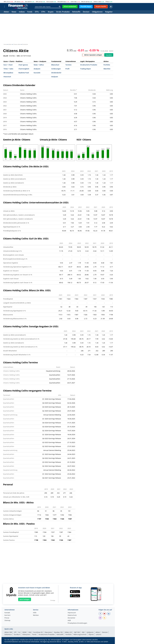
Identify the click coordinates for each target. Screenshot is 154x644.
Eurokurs (17, 634)
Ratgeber (109, 12)
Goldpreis (90, 632)
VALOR (6, 56)
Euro (48, 2)
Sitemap (7, 621)
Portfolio (107, 65)
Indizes (22, 12)
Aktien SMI (8, 632)
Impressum (72, 613)
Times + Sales (8, 69)
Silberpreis (26, 634)
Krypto (51, 12)
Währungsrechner (80, 634)
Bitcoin (83, 2)
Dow (26, 2)
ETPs (43, 12)
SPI (15, 2)
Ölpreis (91, 634)
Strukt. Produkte (63, 12)
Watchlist (107, 69)
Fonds (30, 12)
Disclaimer (71, 618)
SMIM (24, 632)
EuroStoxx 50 (38, 632)
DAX (37, 2)
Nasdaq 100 (58, 632)
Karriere (7, 615)
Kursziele (37, 73)
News (14, 12)
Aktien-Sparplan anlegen (93, 55)
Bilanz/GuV (55, 65)
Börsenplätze (8, 73)
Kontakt (7, 613)
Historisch (7, 77)
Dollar (95, 2)
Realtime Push (24, 73)
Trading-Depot (86, 69)
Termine (68, 65)
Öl (106, 2)
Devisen (86, 12)
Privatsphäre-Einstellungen (77, 623)
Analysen (37, 69)
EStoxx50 (60, 2)
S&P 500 (77, 632)
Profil (67, 69)
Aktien (6, 12)
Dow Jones (48, 632)
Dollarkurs (8, 634)
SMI (5, 2)
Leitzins (99, 634)
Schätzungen (56, 69)
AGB (69, 621)
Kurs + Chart (8, 65)
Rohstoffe (76, 12)
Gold (72, 2)
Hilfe (35, 613)
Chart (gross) (23, 65)
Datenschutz (72, 615)
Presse (7, 618)
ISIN (18, 56)
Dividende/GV (56, 73)
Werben (36, 615)
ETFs (37, 12)
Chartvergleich (24, 69)
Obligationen (97, 12)
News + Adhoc (39, 65)
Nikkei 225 (68, 632)
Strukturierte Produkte (89, 65)
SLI (19, 632)
